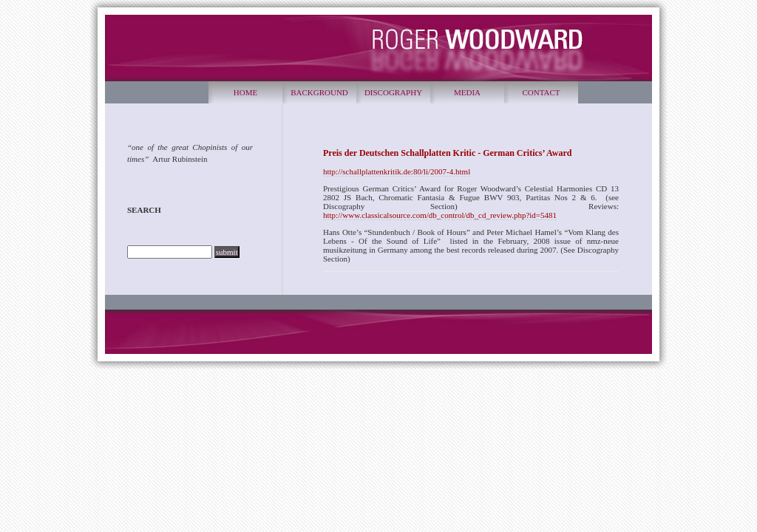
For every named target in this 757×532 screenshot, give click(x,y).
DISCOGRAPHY (393, 92)
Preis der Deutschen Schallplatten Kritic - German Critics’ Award (447, 153)
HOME (245, 92)
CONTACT (541, 92)
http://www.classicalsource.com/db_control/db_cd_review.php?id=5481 (440, 215)
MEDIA (467, 92)
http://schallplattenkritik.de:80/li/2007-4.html (397, 171)
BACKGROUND (319, 92)
